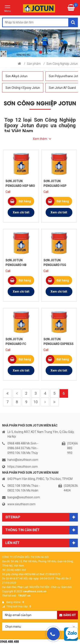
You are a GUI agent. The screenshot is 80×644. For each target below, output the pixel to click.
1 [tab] (41, 52)
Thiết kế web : (10, 596)
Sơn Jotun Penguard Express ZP (59, 344)
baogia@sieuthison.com (24, 497)
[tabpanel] (40, 43)
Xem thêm (40, 139)
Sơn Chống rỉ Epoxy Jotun (23, 88)
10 (36, 402)
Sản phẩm (34, 64)
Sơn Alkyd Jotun (17, 76)
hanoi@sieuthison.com (23, 460)
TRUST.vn (24, 596)
